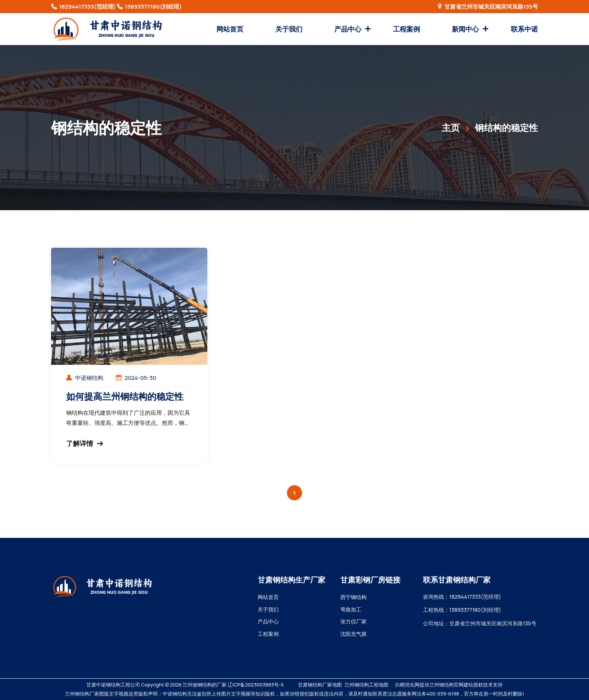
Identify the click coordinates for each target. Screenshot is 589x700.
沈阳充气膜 (353, 634)
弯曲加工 (351, 609)
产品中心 (348, 29)
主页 (451, 127)
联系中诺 (524, 29)
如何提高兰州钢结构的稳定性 (125, 396)
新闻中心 (465, 29)
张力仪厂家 (353, 621)
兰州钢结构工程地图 (366, 685)
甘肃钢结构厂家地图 (320, 685)
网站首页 (230, 29)
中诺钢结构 (89, 378)
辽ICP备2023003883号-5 (256, 685)
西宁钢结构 (353, 597)
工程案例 (406, 29)
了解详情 (85, 443)
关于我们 (289, 29)
